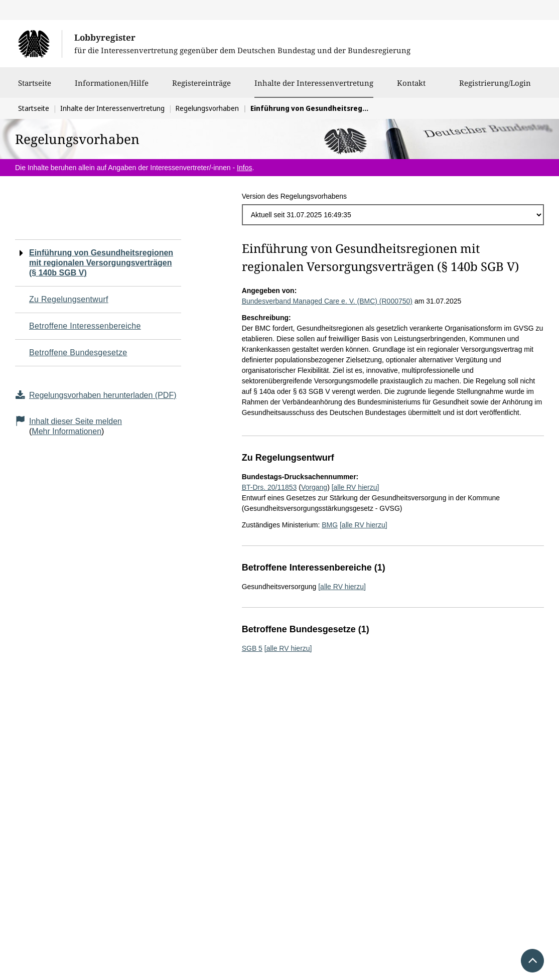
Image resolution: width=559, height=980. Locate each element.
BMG (330, 525)
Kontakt (411, 88)
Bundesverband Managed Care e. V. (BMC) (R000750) (327, 301)
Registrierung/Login (495, 88)
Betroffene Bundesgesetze (78, 353)
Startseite (35, 88)
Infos (244, 168)
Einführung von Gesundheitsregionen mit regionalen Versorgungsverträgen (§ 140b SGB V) (101, 263)
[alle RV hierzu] (356, 487)
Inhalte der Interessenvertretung (314, 83)
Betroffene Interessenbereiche (85, 326)
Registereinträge (201, 88)
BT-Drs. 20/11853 (269, 487)
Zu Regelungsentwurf (69, 299)
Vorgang (314, 487)
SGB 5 (252, 648)
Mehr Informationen (66, 431)
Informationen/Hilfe (112, 88)
